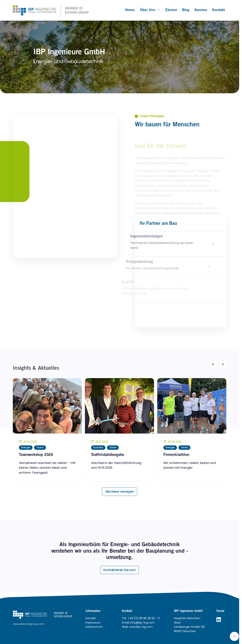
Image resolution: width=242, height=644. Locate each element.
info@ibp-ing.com (142, 623)
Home (130, 10)
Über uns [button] (150, 10)
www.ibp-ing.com (141, 627)
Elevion (171, 10)
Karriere (201, 10)
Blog (186, 10)
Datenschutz (94, 627)
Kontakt (218, 10)
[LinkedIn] (219, 620)
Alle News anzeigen (120, 492)
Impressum (93, 623)
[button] (213, 364)
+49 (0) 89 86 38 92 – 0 (144, 618)
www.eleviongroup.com (29, 624)
